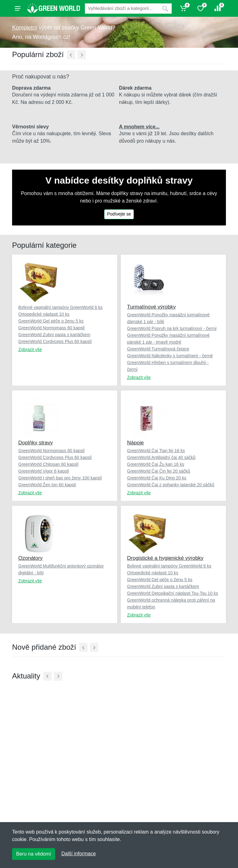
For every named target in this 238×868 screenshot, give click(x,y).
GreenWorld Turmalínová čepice (158, 349)
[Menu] (18, 8)
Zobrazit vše (30, 349)
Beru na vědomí (34, 854)
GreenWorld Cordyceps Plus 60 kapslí (55, 341)
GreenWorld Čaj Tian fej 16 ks (156, 451)
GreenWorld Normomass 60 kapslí (51, 328)
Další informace (79, 854)
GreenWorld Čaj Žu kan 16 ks (156, 464)
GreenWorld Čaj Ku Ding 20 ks (157, 478)
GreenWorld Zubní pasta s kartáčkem (54, 335)
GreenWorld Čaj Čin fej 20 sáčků (159, 471)
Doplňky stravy (35, 443)
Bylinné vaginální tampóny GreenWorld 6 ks (60, 307)
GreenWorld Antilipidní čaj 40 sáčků (161, 457)
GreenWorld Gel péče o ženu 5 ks (51, 321)
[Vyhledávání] (122, 9)
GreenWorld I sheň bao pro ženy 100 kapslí (60, 478)
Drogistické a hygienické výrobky (165, 558)
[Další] (82, 55)
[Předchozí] (71, 55)
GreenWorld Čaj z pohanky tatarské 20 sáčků (171, 485)
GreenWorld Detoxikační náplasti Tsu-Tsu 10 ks (173, 593)
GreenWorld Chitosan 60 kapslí (48, 464)
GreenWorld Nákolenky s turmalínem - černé (170, 356)
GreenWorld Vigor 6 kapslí (44, 471)
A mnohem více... (139, 127)
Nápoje (135, 443)
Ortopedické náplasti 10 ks (44, 314)
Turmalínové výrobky (151, 307)
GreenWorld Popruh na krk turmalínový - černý (172, 328)
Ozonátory (30, 558)
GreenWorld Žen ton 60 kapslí (47, 485)
